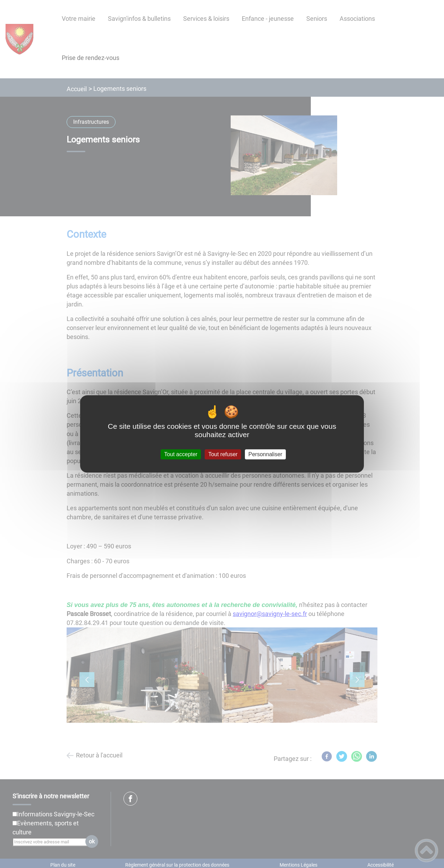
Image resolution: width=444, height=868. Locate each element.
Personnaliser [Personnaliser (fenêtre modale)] (265, 454)
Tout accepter (181, 454)
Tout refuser (223, 454)
